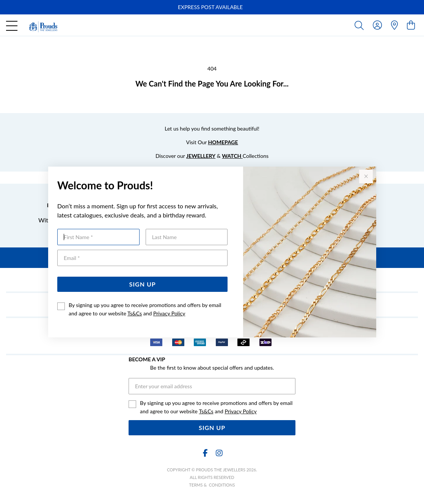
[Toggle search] (361, 25)
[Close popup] (366, 176)
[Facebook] (205, 453)
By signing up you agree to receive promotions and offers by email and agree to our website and (145, 309)
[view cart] (411, 25)
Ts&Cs (135, 313)
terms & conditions (212, 485)
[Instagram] (219, 453)
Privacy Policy (169, 313)
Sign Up (143, 284)
